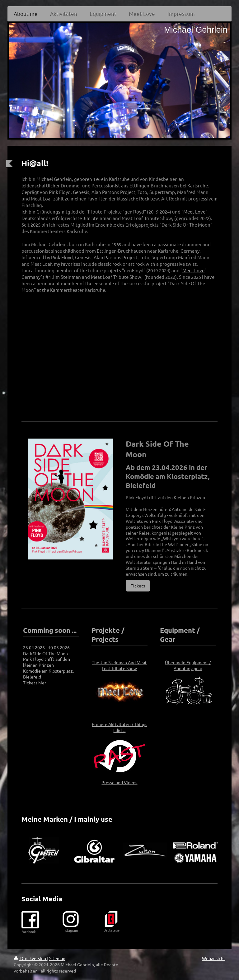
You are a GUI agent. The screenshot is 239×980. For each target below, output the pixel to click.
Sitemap (57, 958)
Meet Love (194, 212)
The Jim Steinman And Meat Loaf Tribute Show (119, 665)
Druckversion (30, 958)
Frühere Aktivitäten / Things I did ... (119, 727)
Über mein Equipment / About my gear (188, 665)
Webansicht (214, 958)
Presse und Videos (119, 782)
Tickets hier (35, 683)
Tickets (138, 586)
